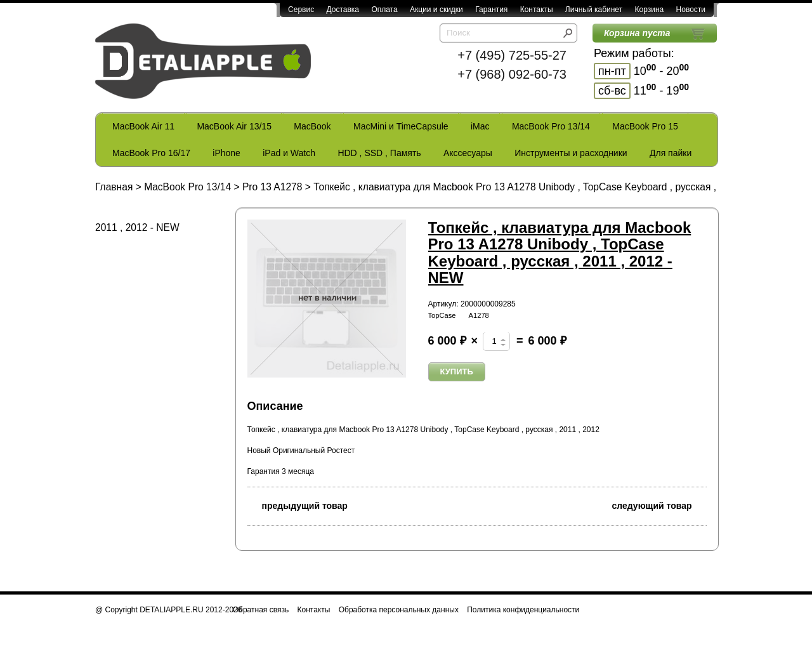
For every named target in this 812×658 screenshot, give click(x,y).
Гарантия (491, 10)
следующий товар (659, 505)
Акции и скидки (436, 10)
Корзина (649, 10)
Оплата (384, 10)
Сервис (301, 10)
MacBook (312, 126)
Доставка (343, 10)
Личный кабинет (594, 10)
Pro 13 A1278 (272, 187)
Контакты (537, 10)
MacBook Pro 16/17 (151, 153)
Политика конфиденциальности (523, 610)
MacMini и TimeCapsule (401, 126)
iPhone (226, 153)
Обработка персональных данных (399, 610)
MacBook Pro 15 (645, 126)
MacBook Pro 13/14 (551, 126)
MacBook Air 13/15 (234, 126)
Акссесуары (468, 153)
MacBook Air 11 (143, 126)
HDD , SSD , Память (379, 153)
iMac (480, 126)
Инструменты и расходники (571, 153)
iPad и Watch (289, 153)
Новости (691, 10)
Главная (114, 187)
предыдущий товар (298, 505)
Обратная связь (261, 610)
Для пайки (671, 153)
